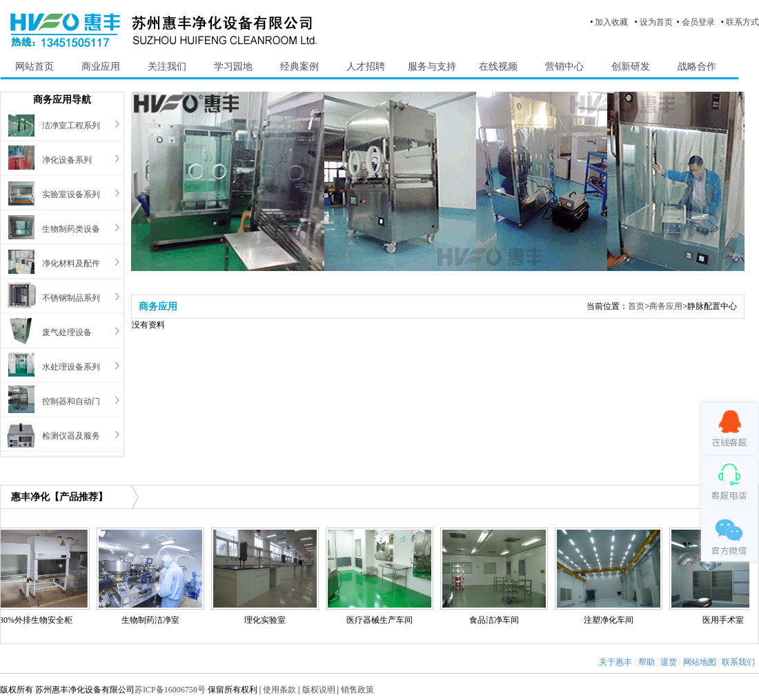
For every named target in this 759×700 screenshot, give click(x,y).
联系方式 (742, 22)
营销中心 (564, 67)
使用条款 (279, 690)
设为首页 (656, 22)
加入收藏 (611, 22)
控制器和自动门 (71, 401)
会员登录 (698, 22)
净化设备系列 (67, 160)
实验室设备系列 (71, 194)
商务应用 (666, 306)
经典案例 (299, 67)
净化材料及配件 (71, 263)
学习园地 (233, 67)
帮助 (647, 662)
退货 (669, 662)
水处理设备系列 (71, 367)
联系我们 (738, 662)
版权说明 (319, 690)
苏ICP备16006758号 (170, 690)
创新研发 (631, 67)
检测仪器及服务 (71, 436)
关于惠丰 (615, 662)
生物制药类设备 (71, 229)
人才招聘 (366, 67)
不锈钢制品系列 (71, 298)
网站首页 (34, 67)
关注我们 (167, 67)
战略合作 (697, 67)
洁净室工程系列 (71, 126)
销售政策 (357, 690)
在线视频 (498, 67)
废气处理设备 (67, 332)
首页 (636, 306)
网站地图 (700, 662)
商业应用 (101, 67)
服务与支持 (432, 67)
